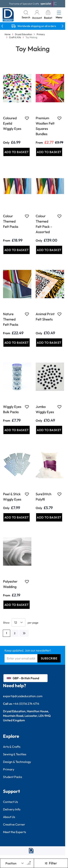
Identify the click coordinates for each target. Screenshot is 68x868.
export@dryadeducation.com (23, 696)
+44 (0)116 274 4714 (26, 704)
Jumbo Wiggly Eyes (45, 409)
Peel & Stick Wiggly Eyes (12, 497)
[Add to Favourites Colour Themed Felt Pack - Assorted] (59, 216)
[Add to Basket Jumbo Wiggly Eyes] (49, 430)
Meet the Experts (15, 832)
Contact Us (10, 802)
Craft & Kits (15, 37)
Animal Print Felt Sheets (45, 317)
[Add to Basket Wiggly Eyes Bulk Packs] (17, 430)
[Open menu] (59, 12)
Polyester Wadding (10, 584)
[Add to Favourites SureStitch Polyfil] (59, 494)
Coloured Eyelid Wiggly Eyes (12, 123)
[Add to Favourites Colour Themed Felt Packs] (27, 216)
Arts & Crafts (12, 747)
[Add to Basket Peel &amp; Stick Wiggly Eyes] (17, 517)
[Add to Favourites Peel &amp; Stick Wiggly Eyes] (27, 494)
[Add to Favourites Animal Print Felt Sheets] (59, 314)
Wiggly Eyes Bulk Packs (12, 409)
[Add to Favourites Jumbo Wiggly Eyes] (59, 407)
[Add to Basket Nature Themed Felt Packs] (17, 343)
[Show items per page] (19, 622)
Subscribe (49, 658)
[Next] (24, 633)
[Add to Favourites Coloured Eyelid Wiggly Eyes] (27, 118)
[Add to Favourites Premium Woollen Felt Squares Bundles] (59, 118)
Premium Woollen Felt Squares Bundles (45, 126)
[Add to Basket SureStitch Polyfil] (49, 517)
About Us (9, 817)
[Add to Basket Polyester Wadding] (17, 605)
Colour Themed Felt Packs (11, 221)
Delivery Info (12, 809)
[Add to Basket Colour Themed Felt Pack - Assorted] (49, 250)
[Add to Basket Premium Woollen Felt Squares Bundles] (49, 152)
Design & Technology (17, 762)
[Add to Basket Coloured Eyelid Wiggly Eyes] (17, 152)
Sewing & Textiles (15, 754)
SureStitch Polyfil (44, 497)
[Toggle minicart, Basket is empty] (48, 15)
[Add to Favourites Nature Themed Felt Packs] (27, 314)
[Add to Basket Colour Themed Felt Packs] (17, 250)
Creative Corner (14, 824)
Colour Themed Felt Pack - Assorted (44, 224)
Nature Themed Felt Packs (11, 319)
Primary (41, 34)
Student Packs (13, 777)
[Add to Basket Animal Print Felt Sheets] (49, 343)
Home (7, 34)
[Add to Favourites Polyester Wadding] (27, 581)
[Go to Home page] (8, 15)
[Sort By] (15, 863)
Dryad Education (24, 34)
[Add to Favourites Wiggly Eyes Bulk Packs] (27, 407)
